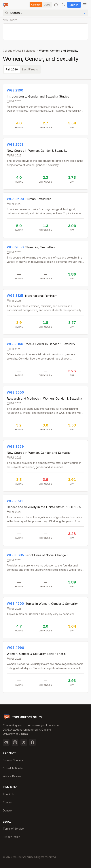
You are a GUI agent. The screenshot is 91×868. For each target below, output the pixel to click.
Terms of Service (13, 829)
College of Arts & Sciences (19, 51)
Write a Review (12, 776)
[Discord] (6, 742)
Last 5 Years (30, 69)
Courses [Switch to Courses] (36, 5)
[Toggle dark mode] (63, 5)
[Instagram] (15, 742)
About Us (8, 794)
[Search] (45, 13)
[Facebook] (33, 742)
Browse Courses (13, 760)
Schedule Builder (13, 768)
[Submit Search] (84, 13)
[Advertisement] (46, 32)
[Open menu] (85, 5)
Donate (7, 810)
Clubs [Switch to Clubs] (47, 5)
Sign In (74, 5)
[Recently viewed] (56, 5)
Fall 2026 (12, 69)
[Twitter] (24, 742)
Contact (8, 802)
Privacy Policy (11, 837)
